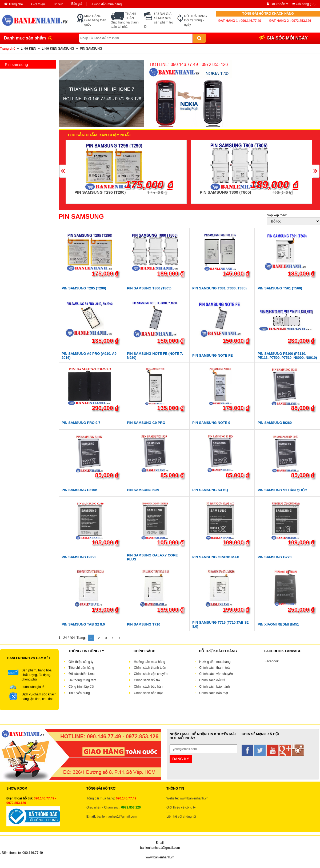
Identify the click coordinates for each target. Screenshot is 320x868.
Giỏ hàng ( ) (304, 4)
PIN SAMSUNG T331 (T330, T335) (219, 288)
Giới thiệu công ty (81, 662)
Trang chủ (13, 4)
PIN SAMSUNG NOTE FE (213, 355)
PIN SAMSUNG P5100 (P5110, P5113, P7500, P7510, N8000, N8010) (287, 356)
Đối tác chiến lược (81, 674)
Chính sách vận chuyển (151, 674)
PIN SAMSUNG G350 (79, 557)
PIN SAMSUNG (91, 49)
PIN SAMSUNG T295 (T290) (100, 192)
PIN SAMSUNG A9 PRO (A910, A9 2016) (89, 356)
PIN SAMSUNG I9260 (275, 423)
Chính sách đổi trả (147, 680)
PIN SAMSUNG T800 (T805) (225, 192)
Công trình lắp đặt (81, 687)
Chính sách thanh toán (150, 668)
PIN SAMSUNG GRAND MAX (216, 557)
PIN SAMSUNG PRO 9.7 (81, 423)
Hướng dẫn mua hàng (106, 4)
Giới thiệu (38, 4)
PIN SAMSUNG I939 (143, 490)
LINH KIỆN (29, 49)
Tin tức (58, 4)
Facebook (272, 661)
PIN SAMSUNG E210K (80, 490)
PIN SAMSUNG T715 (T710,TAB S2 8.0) (220, 624)
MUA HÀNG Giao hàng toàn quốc (95, 20)
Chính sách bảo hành (150, 687)
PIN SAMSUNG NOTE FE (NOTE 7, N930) (155, 356)
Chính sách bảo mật (149, 693)
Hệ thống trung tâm (82, 680)
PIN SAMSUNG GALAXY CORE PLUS (152, 557)
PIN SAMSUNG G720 (275, 557)
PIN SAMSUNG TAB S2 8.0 (83, 624)
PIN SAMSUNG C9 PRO (146, 423)
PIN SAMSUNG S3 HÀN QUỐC (282, 490)
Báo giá (77, 4)
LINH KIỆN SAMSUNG (58, 49)
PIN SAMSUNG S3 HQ (210, 490)
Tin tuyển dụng (79, 693)
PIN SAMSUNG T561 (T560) (280, 288)
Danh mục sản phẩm (25, 38)
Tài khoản (278, 4)
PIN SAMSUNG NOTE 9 (211, 423)
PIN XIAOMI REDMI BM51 (278, 624)
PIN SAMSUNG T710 (144, 624)
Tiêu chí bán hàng (81, 668)
